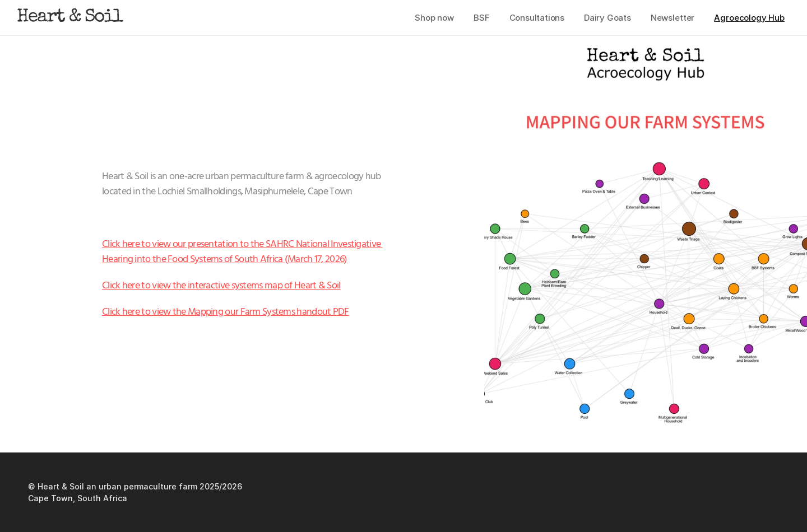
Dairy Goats (607, 18)
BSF (482, 18)
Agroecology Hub (749, 18)
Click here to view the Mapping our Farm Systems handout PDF (226, 312)
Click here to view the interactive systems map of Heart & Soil (221, 286)
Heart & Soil (69, 18)
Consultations (537, 18)
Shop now (434, 18)
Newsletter (673, 18)
